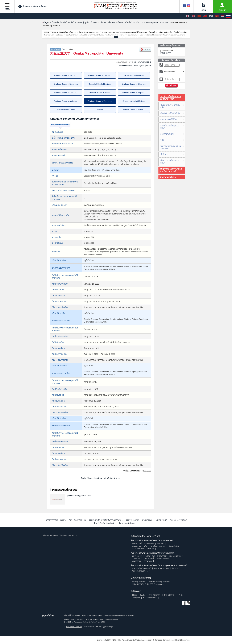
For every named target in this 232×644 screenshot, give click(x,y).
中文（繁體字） (170, 595)
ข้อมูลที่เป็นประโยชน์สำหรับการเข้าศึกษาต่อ (106, 520)
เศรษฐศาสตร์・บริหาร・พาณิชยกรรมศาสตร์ (149, 546)
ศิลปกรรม (175, 568)
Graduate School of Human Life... (135, 110)
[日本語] (188, 16)
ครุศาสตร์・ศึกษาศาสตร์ (142, 568)
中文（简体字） (155, 595)
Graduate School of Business (100, 84)
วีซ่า (162, 140)
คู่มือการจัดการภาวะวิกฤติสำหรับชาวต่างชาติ (171, 170)
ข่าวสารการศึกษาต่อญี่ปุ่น (56, 520)
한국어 (181, 595)
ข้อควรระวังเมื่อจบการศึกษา (170, 162)
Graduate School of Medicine (134, 101)
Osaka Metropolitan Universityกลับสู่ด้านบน (134, 66)
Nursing (100, 110)
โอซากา (65, 49)
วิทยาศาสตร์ (149, 558)
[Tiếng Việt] (217, 16)
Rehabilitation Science (66, 110)
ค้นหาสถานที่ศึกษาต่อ (77, 520)
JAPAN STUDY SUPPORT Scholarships (148, 584)
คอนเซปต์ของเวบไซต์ (73, 627)
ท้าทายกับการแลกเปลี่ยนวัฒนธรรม (171, 147)
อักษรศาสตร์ (137, 544)
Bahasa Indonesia (150, 598)
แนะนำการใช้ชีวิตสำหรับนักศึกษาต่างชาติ (170, 98)
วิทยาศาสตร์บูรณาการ (141, 571)
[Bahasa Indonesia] (223, 16)
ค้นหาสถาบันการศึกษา (32, 7)
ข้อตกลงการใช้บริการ (178, 520)
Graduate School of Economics (66, 84)
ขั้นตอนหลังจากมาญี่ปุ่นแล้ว (170, 106)
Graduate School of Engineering (134, 93)
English (143, 595)
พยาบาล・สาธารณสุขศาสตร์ (143, 556)
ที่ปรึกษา (164, 154)
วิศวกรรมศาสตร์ (163, 558)
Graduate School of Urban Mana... (135, 84)
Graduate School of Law (134, 76)
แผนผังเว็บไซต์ (161, 520)
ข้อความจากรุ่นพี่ (132, 520)
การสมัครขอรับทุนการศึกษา (170, 127)
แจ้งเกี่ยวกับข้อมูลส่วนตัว (106, 523)
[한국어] (211, 16)
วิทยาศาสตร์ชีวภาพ (161, 568)
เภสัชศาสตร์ (137, 558)
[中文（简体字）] (199, 16)
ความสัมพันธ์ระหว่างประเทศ (143, 549)
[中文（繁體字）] (205, 16)
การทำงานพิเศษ (167, 134)
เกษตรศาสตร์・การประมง (142, 561)
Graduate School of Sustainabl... (67, 76)
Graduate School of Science (100, 93)
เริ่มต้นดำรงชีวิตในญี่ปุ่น (170, 113)
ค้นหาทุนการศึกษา (168, 177)
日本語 (135, 595)
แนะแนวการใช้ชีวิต (168, 119)
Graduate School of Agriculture (66, 101)
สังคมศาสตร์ (174, 546)
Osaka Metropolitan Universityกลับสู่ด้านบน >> (101, 478)
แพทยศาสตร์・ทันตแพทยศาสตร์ (170, 556)
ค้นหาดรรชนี (147, 520)
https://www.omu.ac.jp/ (142, 62)
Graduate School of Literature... (100, 76)
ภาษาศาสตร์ (149, 544)
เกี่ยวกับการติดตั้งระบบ (127, 523)
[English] (194, 16)
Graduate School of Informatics (66, 93)
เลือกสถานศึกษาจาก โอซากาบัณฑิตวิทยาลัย (60, 536)
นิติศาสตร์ (161, 544)
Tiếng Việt (136, 598)
